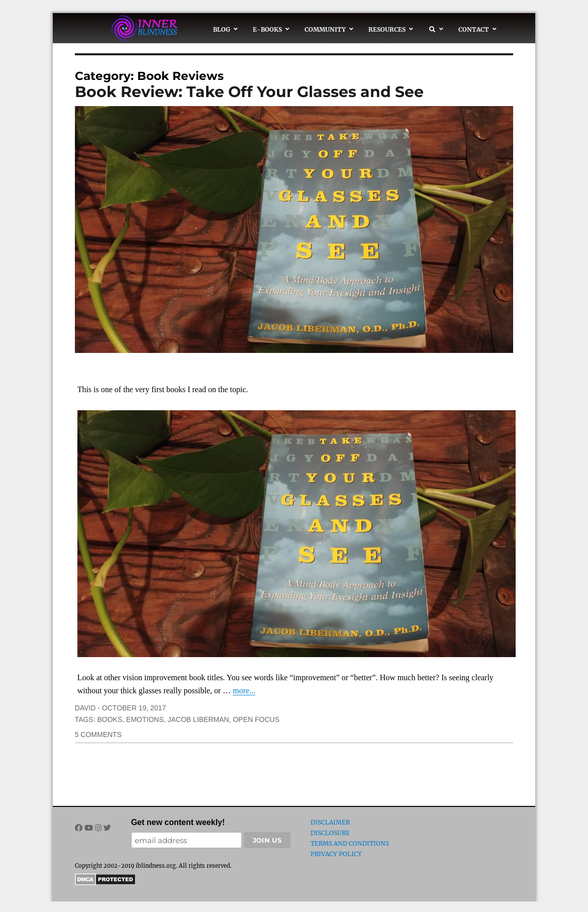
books (110, 719)
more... (244, 691)
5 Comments (98, 735)
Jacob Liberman (199, 719)
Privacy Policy (336, 854)
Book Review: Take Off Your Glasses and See (249, 92)
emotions (145, 719)
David (85, 708)
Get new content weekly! (178, 822)
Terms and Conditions (350, 843)
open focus (256, 719)
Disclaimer (330, 822)
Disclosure (330, 833)
